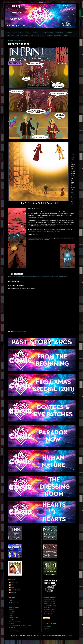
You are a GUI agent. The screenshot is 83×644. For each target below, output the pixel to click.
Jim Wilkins (44, 276)
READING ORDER (48, 32)
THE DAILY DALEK (49, 612)
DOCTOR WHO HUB (50, 604)
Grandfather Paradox (32, 276)
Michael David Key (16, 590)
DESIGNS (69, 32)
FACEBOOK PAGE (23, 35)
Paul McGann (50, 276)
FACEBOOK (48, 626)
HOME (8, 32)
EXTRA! (11, 619)
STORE (11, 616)
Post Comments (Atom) (20, 332)
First (72, 154)
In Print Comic (14, 583)
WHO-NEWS (48, 608)
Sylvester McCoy (58, 276)
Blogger (71, 636)
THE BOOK (12, 612)
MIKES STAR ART (49, 600)
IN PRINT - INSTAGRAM (54, 35)
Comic (26, 276)
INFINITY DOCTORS (14, 621)
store (36, 240)
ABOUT (28, 32)
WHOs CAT (59, 32)
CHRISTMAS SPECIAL (15, 631)
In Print (39, 276)
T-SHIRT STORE (13, 618)
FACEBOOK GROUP (38, 35)
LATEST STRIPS (18, 32)
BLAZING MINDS (49, 613)
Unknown (13, 592)
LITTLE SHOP (10, 35)
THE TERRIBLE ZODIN (50, 606)
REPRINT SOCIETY (50, 602)
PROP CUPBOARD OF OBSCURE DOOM (20, 625)
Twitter (44, 238)
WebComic (65, 276)
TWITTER (47, 630)
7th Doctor (14, 276)
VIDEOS (67, 35)
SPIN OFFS (12, 627)
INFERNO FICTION (49, 610)
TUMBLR (47, 628)
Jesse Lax (13, 587)
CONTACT (36, 32)
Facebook (51, 238)
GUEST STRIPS (13, 629)
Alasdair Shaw (20, 276)
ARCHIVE (12, 610)
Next (72, 158)
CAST (11, 606)
